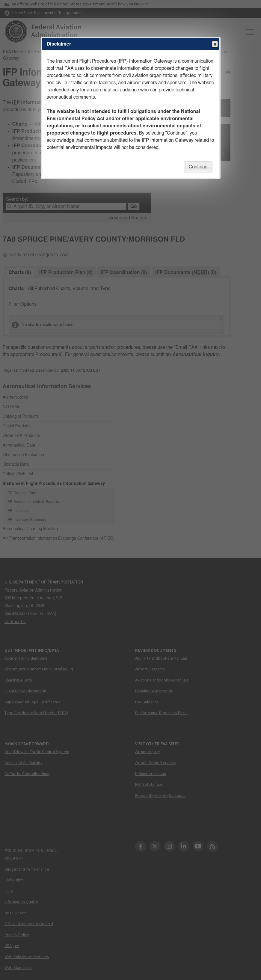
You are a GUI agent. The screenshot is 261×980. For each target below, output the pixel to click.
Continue (198, 167)
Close (215, 44)
